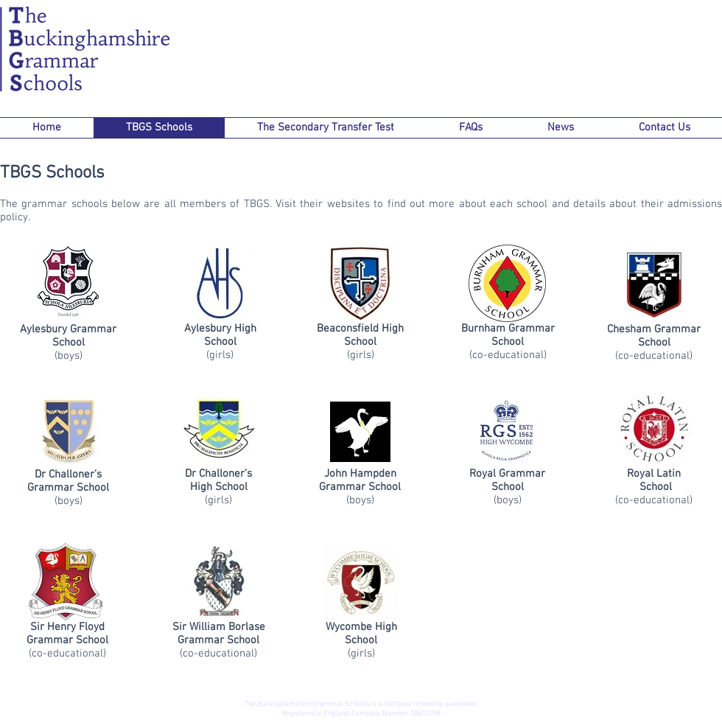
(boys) (69, 349)
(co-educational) (508, 349)
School (92, 640)
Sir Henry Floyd (67, 627)
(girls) (220, 349)
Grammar (51, 640)
